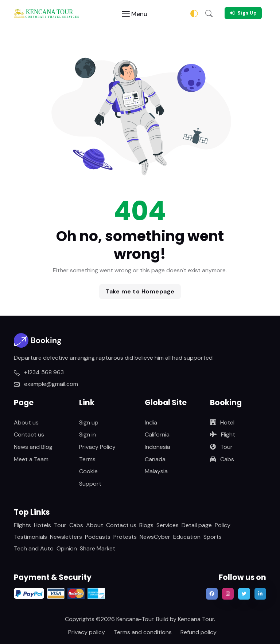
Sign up (89, 422)
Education (187, 537)
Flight (223, 434)
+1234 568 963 (39, 372)
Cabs (222, 459)
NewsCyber (155, 537)
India (151, 422)
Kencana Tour (196, 619)
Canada (155, 459)
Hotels (42, 525)
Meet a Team (31, 459)
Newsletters (66, 537)
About (95, 525)
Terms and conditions (143, 632)
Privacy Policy (97, 447)
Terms (87, 459)
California (157, 434)
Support (90, 484)
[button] (209, 13)
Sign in (87, 434)
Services (168, 525)
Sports (213, 537)
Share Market (98, 548)
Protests (125, 537)
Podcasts (98, 537)
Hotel (222, 422)
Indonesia (157, 447)
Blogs (146, 525)
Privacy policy (87, 632)
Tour (221, 447)
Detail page (197, 525)
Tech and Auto (34, 548)
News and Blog (33, 447)
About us (26, 422)
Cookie (88, 471)
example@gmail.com (46, 384)
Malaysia (156, 471)
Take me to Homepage (140, 291)
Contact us (29, 434)
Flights (22, 525)
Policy (223, 525)
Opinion (67, 548)
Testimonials (30, 537)
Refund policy (199, 632)
